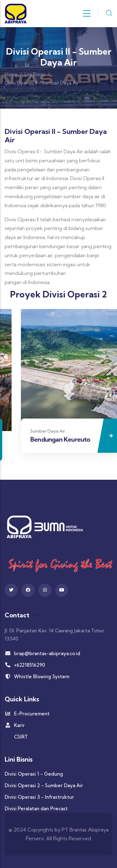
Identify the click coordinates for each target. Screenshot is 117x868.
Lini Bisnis (35, 74)
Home (11, 74)
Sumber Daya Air (64, 431)
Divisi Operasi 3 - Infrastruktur (39, 797)
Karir (15, 725)
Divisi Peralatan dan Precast (36, 809)
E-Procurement (27, 714)
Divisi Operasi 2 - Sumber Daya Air (44, 785)
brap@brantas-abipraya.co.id (42, 653)
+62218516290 (25, 665)
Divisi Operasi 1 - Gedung (34, 774)
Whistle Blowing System (37, 677)
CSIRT (21, 737)
